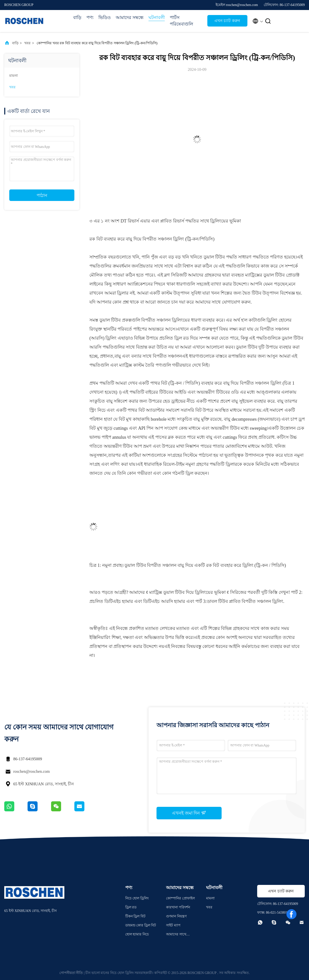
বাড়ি (77, 18)
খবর (27, 43)
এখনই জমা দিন (189, 813)
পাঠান (42, 195)
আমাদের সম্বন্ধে (130, 18)
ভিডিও (105, 18)
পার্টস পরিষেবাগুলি (181, 21)
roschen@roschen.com (32, 771)
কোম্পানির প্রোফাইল (180, 898)
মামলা (14, 76)
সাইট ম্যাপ (173, 925)
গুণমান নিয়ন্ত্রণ (176, 916)
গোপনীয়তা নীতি (71, 973)
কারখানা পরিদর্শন (178, 907)
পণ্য (90, 18)
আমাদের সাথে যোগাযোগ (176, 935)
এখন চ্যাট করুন (227, 21)
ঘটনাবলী (157, 18)
